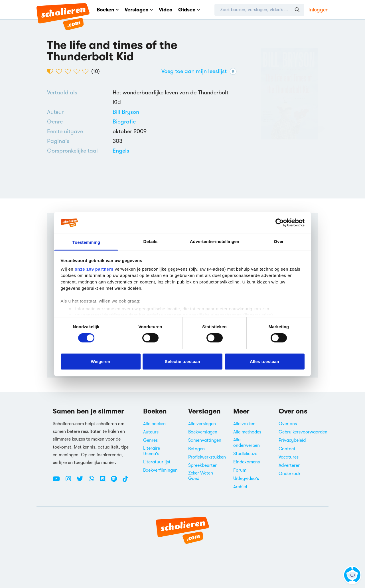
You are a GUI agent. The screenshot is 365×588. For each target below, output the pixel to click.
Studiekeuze (245, 454)
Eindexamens (247, 462)
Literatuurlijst (157, 462)
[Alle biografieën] (124, 122)
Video (166, 10)
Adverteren (290, 465)
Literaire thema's (152, 451)
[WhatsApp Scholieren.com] (94, 481)
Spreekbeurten (203, 465)
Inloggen (319, 10)
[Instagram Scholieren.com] (70, 481)
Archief (240, 487)
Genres (150, 440)
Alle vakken (244, 424)
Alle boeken (154, 424)
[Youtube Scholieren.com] (58, 481)
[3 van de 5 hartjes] (69, 71)
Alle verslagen (202, 424)
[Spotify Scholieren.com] (116, 481)
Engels (121, 151)
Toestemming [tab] (86, 242)
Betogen (196, 449)
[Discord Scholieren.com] (105, 481)
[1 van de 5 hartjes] (51, 71)
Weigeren (100, 361)
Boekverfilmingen (160, 470)
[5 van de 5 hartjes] (87, 71)
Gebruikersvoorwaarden (303, 432)
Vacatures (289, 457)
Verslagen (139, 10)
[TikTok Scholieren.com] (125, 481)
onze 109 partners (94, 269)
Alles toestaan (264, 361)
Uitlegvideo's (246, 478)
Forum (240, 470)
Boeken (108, 10)
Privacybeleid (292, 440)
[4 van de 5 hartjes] (78, 71)
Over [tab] (279, 241)
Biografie (124, 122)
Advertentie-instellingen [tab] (215, 241)
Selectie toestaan (182, 361)
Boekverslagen (203, 432)
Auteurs (151, 432)
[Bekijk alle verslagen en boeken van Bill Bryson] (126, 112)
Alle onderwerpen (247, 442)
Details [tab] (151, 241)
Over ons (288, 424)
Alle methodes (247, 432)
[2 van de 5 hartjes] (60, 71)
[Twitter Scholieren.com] (82, 481)
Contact (287, 449)
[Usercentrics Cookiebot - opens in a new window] (280, 223)
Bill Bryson (126, 112)
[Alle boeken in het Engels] (121, 151)
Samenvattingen (205, 440)
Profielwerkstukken (207, 457)
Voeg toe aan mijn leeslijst (199, 71)
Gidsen (189, 10)
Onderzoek (290, 474)
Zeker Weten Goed (201, 476)
